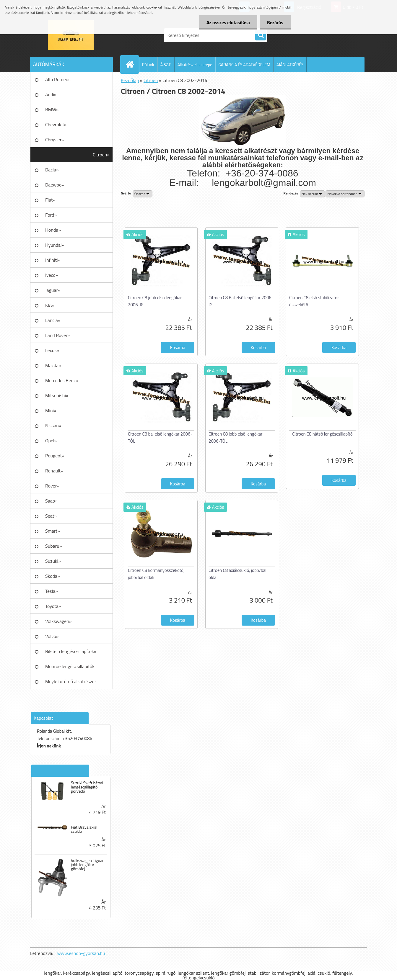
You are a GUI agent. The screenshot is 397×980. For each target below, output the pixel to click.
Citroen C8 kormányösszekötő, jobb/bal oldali (156, 574)
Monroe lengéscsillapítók (70, 666)
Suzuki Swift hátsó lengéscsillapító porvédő (87, 787)
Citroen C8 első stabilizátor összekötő (314, 301)
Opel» (51, 441)
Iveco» (52, 275)
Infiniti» (53, 260)
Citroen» (101, 155)
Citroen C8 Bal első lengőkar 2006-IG (241, 301)
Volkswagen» (58, 621)
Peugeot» (55, 456)
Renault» (54, 471)
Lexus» (52, 350)
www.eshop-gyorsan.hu (81, 953)
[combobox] (312, 194)
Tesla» (52, 591)
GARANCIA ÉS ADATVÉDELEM (244, 64)
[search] (261, 35)
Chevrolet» (56, 125)
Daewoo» (55, 185)
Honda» (53, 230)
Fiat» (50, 200)
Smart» (53, 531)
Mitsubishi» (57, 395)
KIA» (50, 305)
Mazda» (53, 365)
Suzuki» (53, 561)
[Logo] (71, 35)
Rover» (52, 486)
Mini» (51, 410)
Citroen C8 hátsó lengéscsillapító (322, 434)
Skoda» (53, 576)
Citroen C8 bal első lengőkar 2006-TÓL (160, 437)
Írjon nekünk (49, 746)
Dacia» (52, 170)
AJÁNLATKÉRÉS (290, 64)
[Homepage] (132, 64)
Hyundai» (55, 245)
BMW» (52, 109)
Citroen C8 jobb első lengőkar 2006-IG (155, 301)
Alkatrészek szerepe (195, 64)
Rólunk (148, 64)
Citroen (151, 80)
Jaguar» (53, 290)
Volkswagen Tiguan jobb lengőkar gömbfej (88, 865)
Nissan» (53, 426)
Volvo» (52, 636)
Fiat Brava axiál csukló (84, 829)
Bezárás (275, 22)
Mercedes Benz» (62, 380)
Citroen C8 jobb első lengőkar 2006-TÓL (236, 437)
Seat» (51, 516)
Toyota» (53, 606)
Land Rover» (58, 335)
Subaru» (53, 546)
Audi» (51, 94)
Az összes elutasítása (228, 22)
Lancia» (53, 320)
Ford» (51, 215)
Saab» (51, 501)
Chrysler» (54, 140)
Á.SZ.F (166, 64)
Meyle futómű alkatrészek (71, 681)
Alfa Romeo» (58, 79)
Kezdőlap (130, 80)
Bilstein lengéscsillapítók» (71, 651)
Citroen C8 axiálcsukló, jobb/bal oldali (237, 574)
